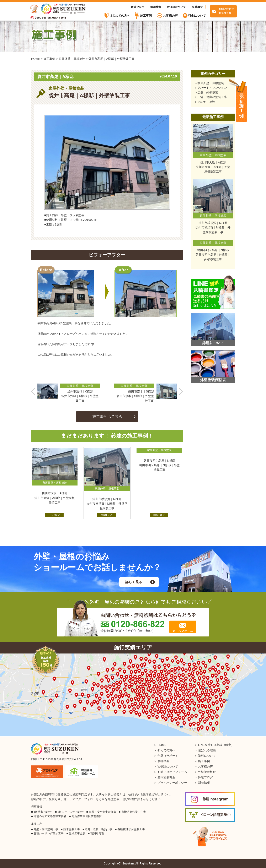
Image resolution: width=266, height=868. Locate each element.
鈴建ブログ (138, 7)
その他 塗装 (206, 102)
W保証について (177, 7)
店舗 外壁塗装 (208, 92)
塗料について (207, 756)
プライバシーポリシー (172, 783)
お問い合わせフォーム (172, 772)
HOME (162, 745)
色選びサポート (168, 756)
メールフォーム (183, 627)
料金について (197, 16)
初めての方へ (166, 750)
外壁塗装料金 (207, 772)
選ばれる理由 (207, 750)
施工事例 (241, 101)
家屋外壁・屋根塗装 (211, 83)
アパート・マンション (212, 88)
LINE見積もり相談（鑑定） (216, 745)
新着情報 (156, 7)
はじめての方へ (120, 16)
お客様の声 (170, 16)
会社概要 (197, 7)
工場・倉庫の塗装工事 (212, 97)
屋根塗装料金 (166, 777)
